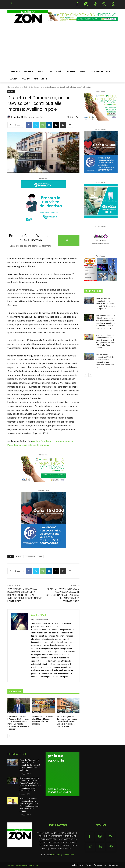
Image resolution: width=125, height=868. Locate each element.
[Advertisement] (62, 46)
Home (10, 87)
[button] (11, 4)
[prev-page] (9, 736)
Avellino (19, 557)
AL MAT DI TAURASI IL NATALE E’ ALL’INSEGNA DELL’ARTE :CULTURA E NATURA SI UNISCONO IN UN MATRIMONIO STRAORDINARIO (62, 595)
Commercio (30, 557)
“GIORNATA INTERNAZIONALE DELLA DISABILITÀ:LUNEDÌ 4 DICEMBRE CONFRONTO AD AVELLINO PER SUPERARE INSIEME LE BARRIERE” (25, 595)
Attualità (18, 87)
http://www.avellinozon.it (40, 620)
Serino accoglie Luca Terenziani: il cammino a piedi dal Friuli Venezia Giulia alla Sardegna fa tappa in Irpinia (67, 721)
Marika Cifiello (20, 117)
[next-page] (14, 736)
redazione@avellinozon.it (63, 855)
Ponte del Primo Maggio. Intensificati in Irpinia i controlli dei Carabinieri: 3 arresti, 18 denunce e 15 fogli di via (106, 304)
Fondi (40, 557)
